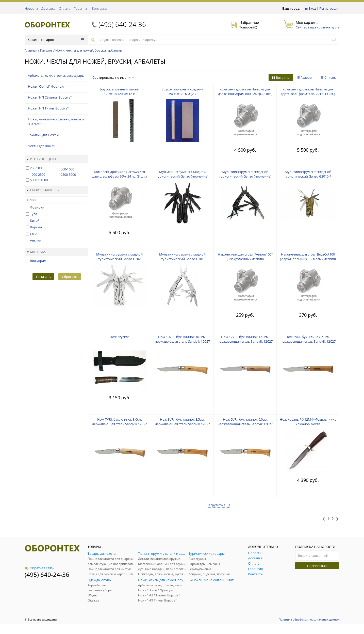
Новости (31, 8)
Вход (312, 8)
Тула (34, 214)
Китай (35, 220)
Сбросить (70, 277)
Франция (37, 207)
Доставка (48, 8)
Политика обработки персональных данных (309, 619)
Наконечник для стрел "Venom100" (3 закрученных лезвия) (245, 257)
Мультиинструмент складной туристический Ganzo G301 (182, 257)
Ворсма (36, 227)
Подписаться (317, 566)
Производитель (43, 190)
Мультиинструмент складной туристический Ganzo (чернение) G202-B (182, 176)
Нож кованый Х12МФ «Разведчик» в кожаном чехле (308, 422)
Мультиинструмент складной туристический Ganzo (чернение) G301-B (245, 176)
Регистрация (329, 8)
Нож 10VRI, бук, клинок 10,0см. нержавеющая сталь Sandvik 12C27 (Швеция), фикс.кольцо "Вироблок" (182, 341)
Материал (37, 252)
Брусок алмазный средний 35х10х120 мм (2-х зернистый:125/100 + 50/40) (182, 94)
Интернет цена (42, 159)
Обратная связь (40, 568)
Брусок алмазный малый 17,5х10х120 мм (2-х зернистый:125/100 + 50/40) (119, 94)
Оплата (65, 8)
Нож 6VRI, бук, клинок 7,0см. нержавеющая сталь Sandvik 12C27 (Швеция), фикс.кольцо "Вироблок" (308, 341)
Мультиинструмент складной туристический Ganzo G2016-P (308, 174)
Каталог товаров (56, 40)
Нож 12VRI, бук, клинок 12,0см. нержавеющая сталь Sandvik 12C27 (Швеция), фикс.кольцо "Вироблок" (245, 341)
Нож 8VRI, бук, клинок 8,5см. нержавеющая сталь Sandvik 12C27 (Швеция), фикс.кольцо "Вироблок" (182, 424)
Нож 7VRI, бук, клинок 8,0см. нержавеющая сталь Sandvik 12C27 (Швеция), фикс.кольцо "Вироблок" (120, 424)
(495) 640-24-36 (122, 24)
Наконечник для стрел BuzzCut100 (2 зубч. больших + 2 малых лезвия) (308, 257)
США (34, 234)
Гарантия (81, 8)
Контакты (99, 8)
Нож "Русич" (120, 337)
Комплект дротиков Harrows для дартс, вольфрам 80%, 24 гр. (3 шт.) (245, 91)
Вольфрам (38, 261)
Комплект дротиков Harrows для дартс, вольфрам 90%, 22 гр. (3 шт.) (308, 91)
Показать (43, 277)
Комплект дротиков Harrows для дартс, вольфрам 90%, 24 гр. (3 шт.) (120, 174)
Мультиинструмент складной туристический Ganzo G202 (119, 257)
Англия (36, 240)
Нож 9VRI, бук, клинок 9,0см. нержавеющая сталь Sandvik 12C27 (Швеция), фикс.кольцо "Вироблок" (245, 424)
